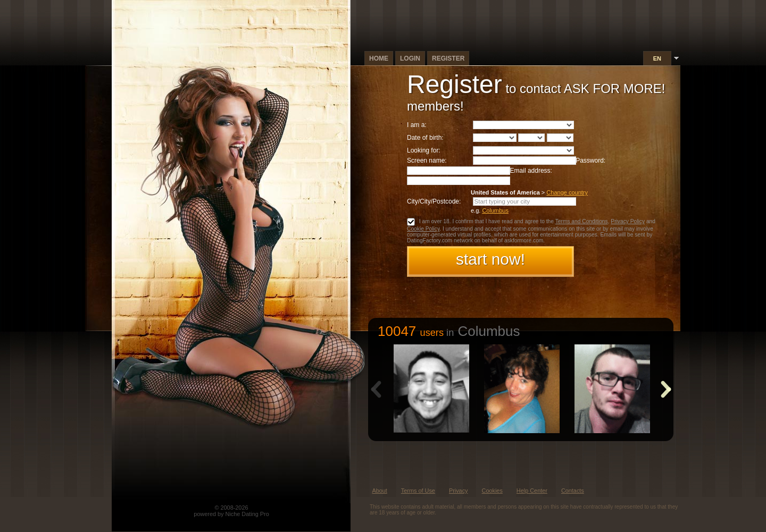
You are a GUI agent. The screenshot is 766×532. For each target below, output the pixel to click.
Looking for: (424, 150)
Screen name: (427, 161)
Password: (590, 161)
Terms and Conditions (582, 221)
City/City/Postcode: (434, 201)
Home (379, 58)
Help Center (532, 491)
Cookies (492, 491)
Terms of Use (418, 491)
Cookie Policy (423, 229)
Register (448, 58)
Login (410, 58)
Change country (567, 192)
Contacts (573, 491)
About (379, 491)
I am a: (417, 125)
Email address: (531, 171)
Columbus (495, 210)
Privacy (459, 491)
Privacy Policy (628, 221)
